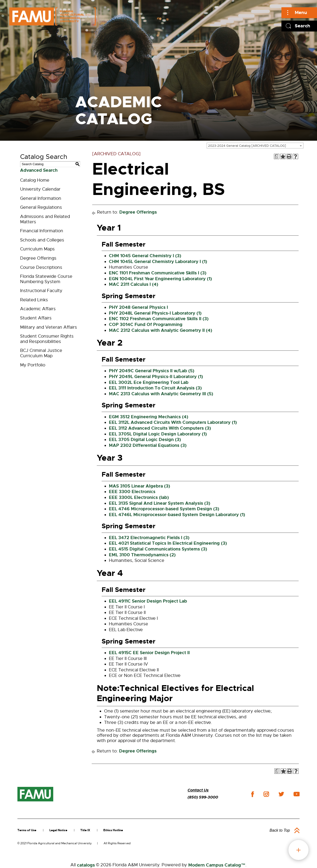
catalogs (86, 865)
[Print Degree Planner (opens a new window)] (277, 156)
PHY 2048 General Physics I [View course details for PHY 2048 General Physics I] (138, 307)
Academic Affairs (38, 309)
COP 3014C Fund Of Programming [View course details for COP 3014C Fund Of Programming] (146, 325)
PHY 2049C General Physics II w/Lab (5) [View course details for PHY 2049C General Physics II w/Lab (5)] (152, 371)
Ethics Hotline (113, 830)
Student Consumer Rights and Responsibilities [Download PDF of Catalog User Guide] (47, 339)
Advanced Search (39, 170)
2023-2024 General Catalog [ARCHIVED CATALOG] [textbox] (247, 146)
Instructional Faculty (41, 291)
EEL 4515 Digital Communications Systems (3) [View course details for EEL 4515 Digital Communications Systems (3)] (158, 549)
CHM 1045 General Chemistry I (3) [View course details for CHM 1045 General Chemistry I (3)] (145, 256)
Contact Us (198, 790)
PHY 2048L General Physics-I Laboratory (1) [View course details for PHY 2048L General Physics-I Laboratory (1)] (155, 313)
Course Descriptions (41, 267)
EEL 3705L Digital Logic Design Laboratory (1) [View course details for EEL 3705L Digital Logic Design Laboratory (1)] (158, 434)
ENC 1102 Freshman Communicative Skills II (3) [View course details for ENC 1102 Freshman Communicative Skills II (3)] (159, 319)
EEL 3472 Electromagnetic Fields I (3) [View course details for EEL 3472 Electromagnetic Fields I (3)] (149, 538)
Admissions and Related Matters (45, 219)
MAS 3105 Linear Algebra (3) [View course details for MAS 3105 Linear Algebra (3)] (140, 486)
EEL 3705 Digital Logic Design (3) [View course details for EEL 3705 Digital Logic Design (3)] (145, 440)
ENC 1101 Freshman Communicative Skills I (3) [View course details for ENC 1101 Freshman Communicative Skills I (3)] (158, 273)
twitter (281, 794)
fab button (298, 850)
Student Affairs (36, 318)
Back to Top (280, 830)
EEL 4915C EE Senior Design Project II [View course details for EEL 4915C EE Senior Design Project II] (149, 653)
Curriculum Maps (37, 249)
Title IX (85, 830)
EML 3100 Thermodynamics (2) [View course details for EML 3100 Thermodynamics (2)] (142, 555)
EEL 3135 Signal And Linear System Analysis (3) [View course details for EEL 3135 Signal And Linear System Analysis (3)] (160, 503)
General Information (41, 198)
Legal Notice (58, 830)
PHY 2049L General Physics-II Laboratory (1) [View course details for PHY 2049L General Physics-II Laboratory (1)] (156, 377)
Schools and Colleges (42, 240)
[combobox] (255, 146)
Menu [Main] (301, 12)
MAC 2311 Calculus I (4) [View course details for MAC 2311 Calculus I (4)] (134, 284)
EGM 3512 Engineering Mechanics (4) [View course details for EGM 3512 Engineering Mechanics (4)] (149, 417)
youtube (297, 794)
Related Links (34, 300)
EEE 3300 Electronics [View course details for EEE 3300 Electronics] (132, 492)
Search (302, 26)
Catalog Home (35, 180)
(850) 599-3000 (203, 797)
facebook (253, 794)
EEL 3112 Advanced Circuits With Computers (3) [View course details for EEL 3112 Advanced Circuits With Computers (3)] (160, 428)
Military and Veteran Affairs (49, 327)
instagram (266, 794)
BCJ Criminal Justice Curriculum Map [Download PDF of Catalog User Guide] (41, 353)
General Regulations (41, 207)
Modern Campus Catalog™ (217, 865)
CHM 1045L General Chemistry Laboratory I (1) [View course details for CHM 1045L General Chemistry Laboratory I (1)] (158, 262)
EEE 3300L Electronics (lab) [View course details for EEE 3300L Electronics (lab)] (139, 497)
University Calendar (40, 189)
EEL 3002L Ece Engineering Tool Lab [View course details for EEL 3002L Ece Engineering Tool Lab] (149, 382)
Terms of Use (27, 830)
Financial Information (42, 231)
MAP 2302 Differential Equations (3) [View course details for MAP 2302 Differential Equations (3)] (148, 445)
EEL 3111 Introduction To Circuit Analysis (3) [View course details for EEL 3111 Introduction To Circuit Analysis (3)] (155, 388)
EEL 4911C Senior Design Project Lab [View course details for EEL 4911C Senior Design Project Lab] (148, 601)
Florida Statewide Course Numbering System (46, 279)
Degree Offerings (38, 258)
